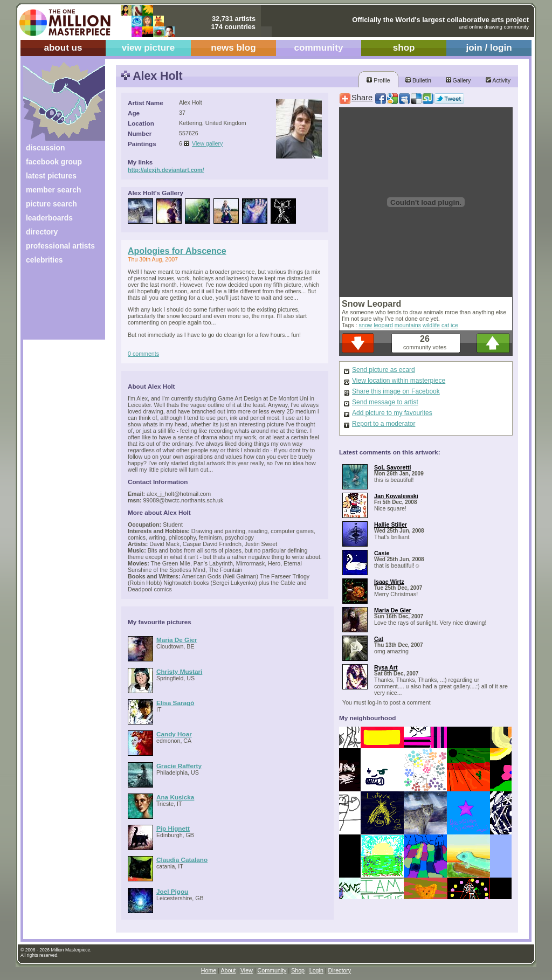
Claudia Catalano (182, 860)
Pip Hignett (173, 828)
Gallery (458, 80)
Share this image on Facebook (396, 391)
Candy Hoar (174, 734)
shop (404, 48)
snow (365, 325)
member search (53, 190)
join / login (489, 48)
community (319, 48)
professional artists (60, 246)
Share (362, 98)
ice (454, 325)
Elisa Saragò (175, 703)
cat (445, 325)
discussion (45, 148)
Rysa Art (386, 667)
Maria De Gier (177, 640)
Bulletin (418, 80)
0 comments (143, 354)
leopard (383, 325)
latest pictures (51, 176)
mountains (408, 325)
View (247, 970)
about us (63, 48)
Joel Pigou (172, 891)
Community (272, 970)
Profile (378, 80)
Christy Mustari (179, 671)
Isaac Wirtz (389, 582)
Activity (498, 80)
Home (209, 970)
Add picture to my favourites (392, 413)
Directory (340, 970)
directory (42, 232)
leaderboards (49, 218)
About (228, 970)
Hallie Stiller (391, 524)
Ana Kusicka (175, 797)
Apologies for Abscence (177, 251)
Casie (382, 553)
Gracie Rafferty (179, 766)
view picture (149, 48)
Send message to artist (385, 402)
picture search (51, 204)
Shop (298, 970)
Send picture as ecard (384, 370)
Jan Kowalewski (396, 496)
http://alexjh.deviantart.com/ (166, 170)
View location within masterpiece (399, 381)
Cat (379, 639)
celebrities (44, 260)
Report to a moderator (384, 424)
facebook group (54, 162)
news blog (233, 48)
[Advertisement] (57, 306)
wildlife (431, 325)
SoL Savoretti (393, 467)
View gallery (207, 143)
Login (316, 970)
